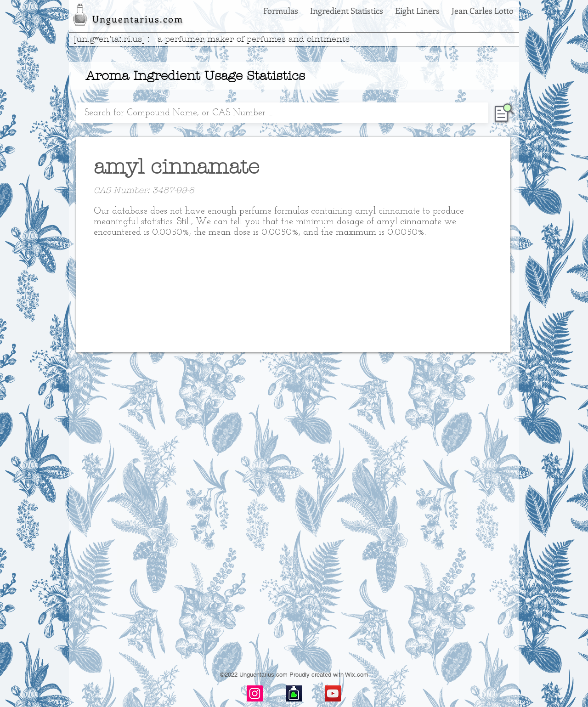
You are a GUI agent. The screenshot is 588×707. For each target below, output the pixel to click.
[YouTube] (333, 693)
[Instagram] (255, 693)
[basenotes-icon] (294, 693)
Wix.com (357, 675)
